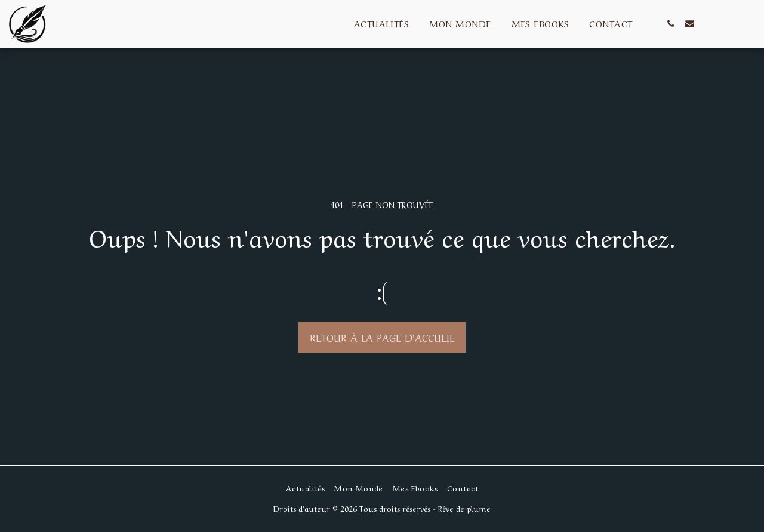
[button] (671, 24)
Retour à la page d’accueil (382, 337)
